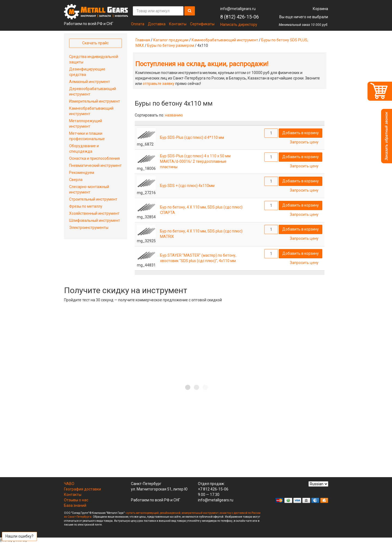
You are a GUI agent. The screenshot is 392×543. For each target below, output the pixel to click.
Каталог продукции (171, 40)
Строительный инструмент (93, 199)
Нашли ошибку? (19, 536)
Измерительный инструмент (95, 101)
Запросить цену (304, 142)
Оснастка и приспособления (94, 158)
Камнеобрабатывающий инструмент (225, 40)
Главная (143, 40)
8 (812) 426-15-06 (240, 17)
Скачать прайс (95, 43)
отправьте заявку (159, 84)
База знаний (75, 505)
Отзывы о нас (76, 500)
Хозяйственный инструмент (94, 213)
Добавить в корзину (301, 133)
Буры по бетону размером (171, 45)
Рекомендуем (82, 173)
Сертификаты (202, 24)
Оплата (138, 24)
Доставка (157, 24)
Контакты (178, 24)
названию (174, 115)
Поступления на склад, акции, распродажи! (202, 64)
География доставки (82, 489)
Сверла (76, 180)
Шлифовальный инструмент (95, 220)
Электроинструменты (89, 228)
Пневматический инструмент (95, 165)
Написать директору (239, 24)
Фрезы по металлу (86, 206)
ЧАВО (69, 484)
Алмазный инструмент (90, 82)
